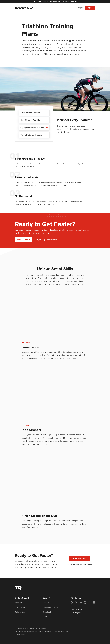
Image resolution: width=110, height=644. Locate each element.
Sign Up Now (23, 240)
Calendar (31, 185)
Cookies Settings (20, 635)
